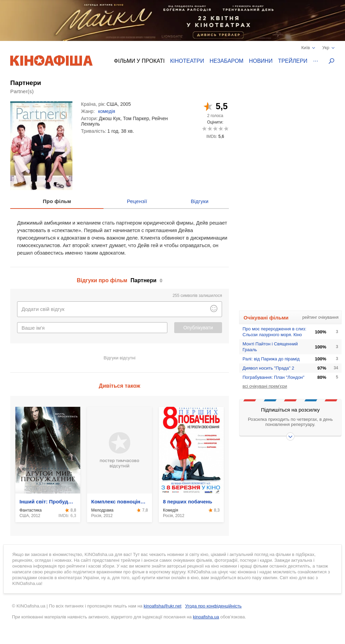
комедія (107, 111)
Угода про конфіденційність (213, 606)
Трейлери (293, 61)
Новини (261, 61)
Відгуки (199, 201)
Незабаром (227, 61)
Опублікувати (198, 328)
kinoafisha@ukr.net (162, 606)
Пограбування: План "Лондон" (273, 377)
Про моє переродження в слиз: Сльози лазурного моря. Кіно (274, 332)
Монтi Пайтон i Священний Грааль (270, 347)
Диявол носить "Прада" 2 (268, 368)
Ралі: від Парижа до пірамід (271, 359)
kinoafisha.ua (206, 617)
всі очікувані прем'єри (265, 386)
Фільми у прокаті (139, 61)
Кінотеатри (187, 61)
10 (226, 128)
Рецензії (137, 201)
